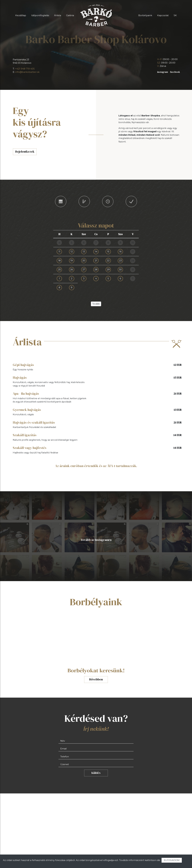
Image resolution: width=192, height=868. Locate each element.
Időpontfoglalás (40, 15)
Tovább (96, 304)
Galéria (70, 15)
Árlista (58, 15)
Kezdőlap (21, 15)
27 (84, 269)
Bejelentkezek (25, 152)
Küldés (96, 773)
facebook (175, 72)
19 (72, 260)
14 (96, 251)
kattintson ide (152, 860)
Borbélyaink (145, 15)
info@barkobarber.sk (27, 72)
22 (108, 260)
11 (59, 251)
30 (120, 269)
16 (120, 251)
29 (108, 269)
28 (96, 269)
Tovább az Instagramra (96, 540)
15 (108, 251)
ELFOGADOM (172, 860)
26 (72, 269)
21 (96, 260)
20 (84, 260)
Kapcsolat (163, 15)
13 (84, 251)
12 (72, 251)
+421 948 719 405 (25, 69)
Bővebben (96, 679)
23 (120, 260)
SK (175, 15)
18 (59, 260)
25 (59, 269)
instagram (163, 72)
